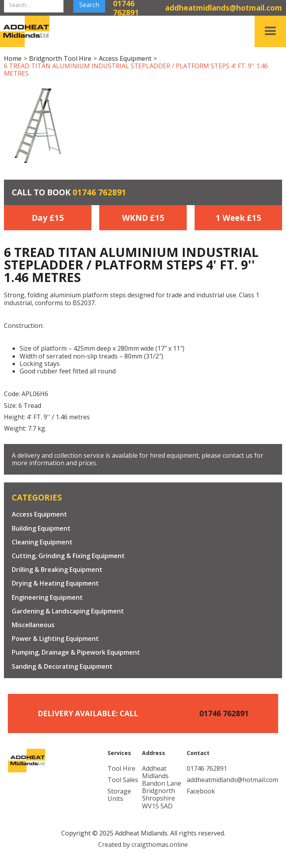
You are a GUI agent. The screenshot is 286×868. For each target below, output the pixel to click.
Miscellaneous (33, 625)
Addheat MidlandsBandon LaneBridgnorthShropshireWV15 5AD (162, 787)
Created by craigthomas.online (143, 845)
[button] (270, 31)
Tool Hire (121, 769)
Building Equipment (41, 529)
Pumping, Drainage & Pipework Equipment (76, 652)
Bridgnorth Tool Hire (60, 58)
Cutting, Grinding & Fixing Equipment (68, 556)
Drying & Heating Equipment (55, 583)
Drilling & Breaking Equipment (57, 570)
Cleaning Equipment (42, 542)
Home (13, 58)
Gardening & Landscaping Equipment (68, 611)
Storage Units (119, 795)
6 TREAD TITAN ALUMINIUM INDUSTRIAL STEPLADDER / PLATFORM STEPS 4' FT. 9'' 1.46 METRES (136, 70)
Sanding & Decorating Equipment (62, 667)
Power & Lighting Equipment (55, 639)
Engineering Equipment (47, 598)
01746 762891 (99, 192)
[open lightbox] (35, 125)
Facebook (201, 791)
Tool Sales (123, 780)
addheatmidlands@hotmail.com (232, 780)
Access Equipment (125, 58)
